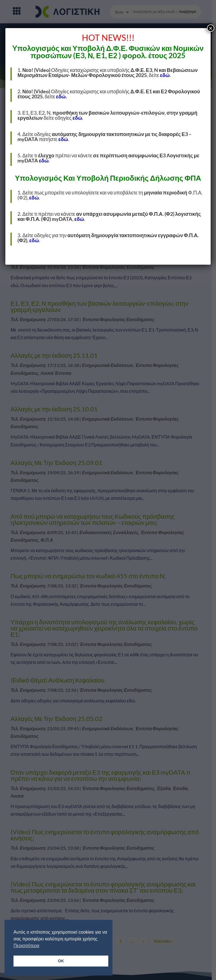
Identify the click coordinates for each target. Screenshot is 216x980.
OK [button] (61, 961)
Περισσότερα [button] (26, 946)
